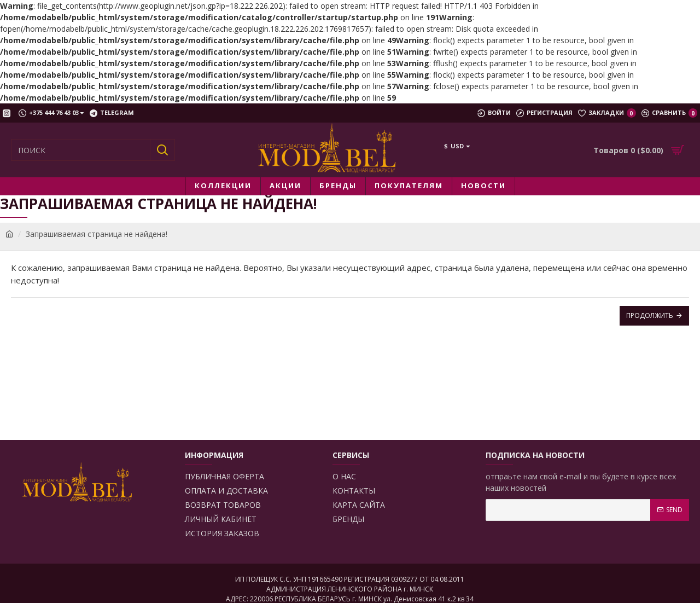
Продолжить (650, 315)
